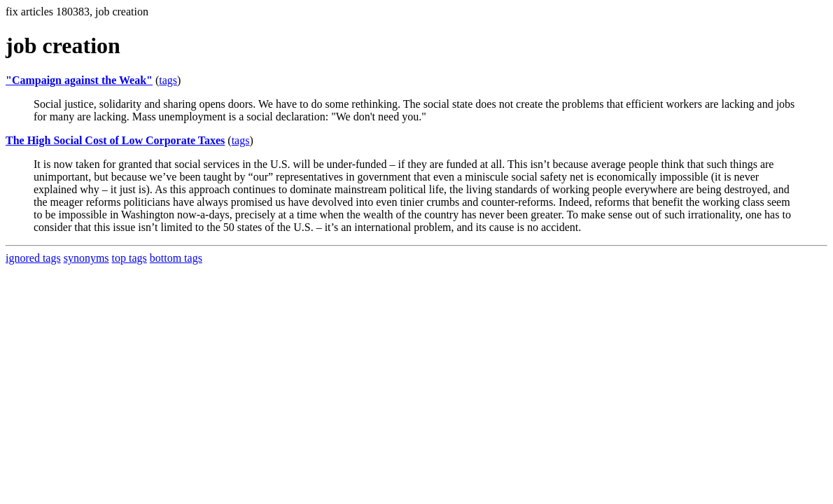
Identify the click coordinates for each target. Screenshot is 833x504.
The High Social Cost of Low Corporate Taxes (115, 140)
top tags (129, 258)
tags (168, 80)
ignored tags (33, 258)
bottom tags (176, 258)
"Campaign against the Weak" (79, 80)
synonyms (86, 258)
